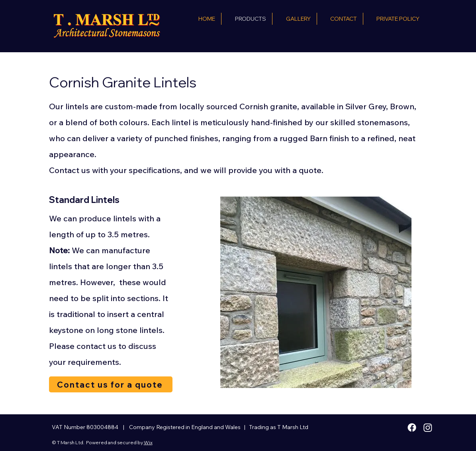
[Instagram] (428, 427)
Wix (148, 442)
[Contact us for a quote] (111, 384)
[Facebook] (412, 427)
